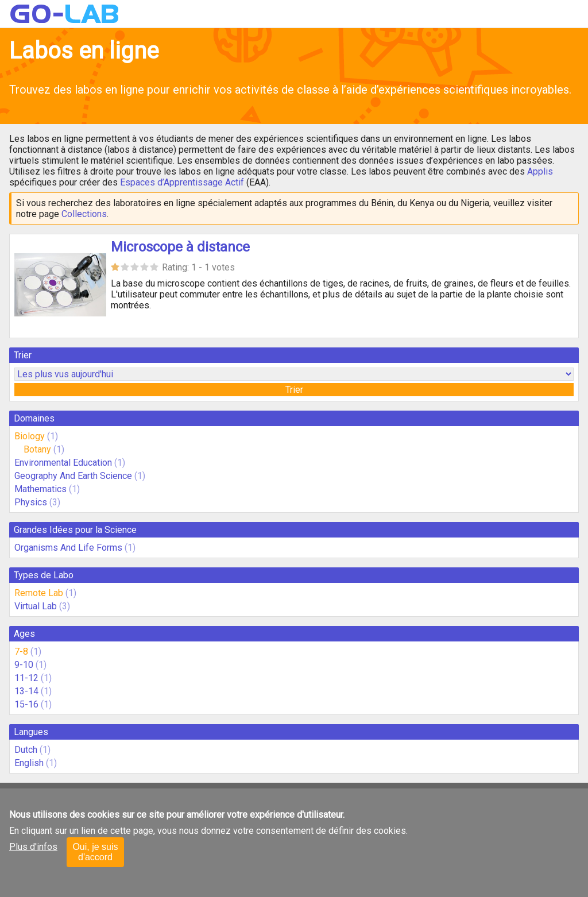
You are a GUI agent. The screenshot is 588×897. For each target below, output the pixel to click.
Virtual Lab (36, 606)
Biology (30, 436)
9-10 (24, 665)
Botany (37, 449)
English (29, 763)
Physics (31, 502)
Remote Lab (39, 593)
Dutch (26, 750)
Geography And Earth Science (73, 476)
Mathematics (40, 489)
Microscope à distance (180, 247)
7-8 (21, 652)
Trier (294, 390)
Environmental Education (63, 463)
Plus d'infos (33, 847)
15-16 (26, 704)
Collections (84, 214)
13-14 (26, 691)
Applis (540, 171)
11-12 (26, 678)
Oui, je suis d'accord (95, 852)
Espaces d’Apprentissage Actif (182, 182)
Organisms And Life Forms (68, 548)
